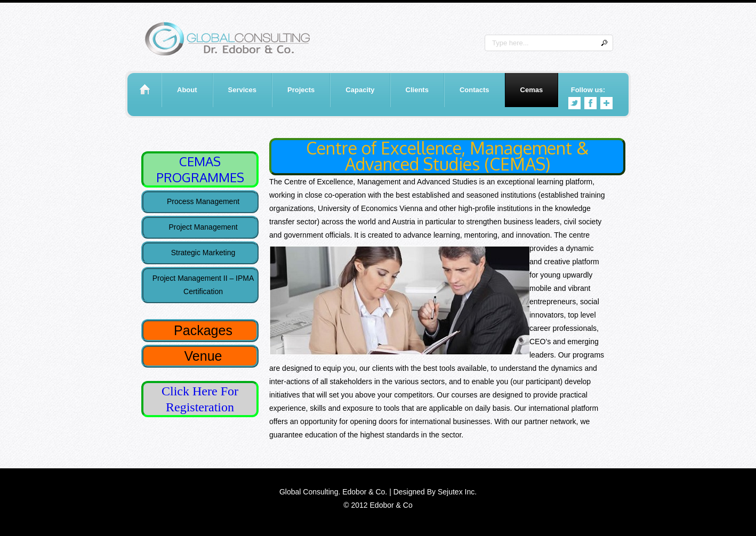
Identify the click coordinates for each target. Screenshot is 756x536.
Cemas (532, 90)
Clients (417, 90)
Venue (203, 356)
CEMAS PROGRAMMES (200, 169)
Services (243, 90)
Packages (203, 330)
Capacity (360, 90)
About (187, 90)
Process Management (203, 201)
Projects (301, 90)
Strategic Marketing (203, 253)
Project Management (203, 227)
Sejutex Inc (456, 492)
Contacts (474, 90)
